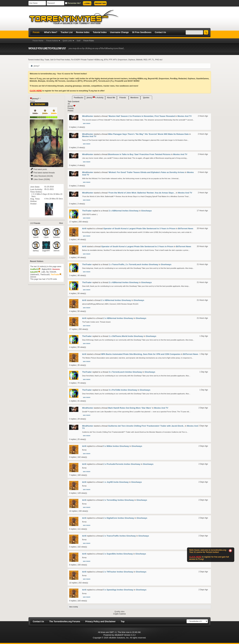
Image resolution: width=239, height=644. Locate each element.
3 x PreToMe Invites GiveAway (123, 390)
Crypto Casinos (120, 614)
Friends (123, 98)
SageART (46, 251)
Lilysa (46, 237)
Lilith (43, 272)
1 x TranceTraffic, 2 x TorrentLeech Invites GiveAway (134, 264)
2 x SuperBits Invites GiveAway (118, 554)
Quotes (146, 98)
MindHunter (88, 116)
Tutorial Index (100, 32)
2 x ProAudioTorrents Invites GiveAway (122, 464)
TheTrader (87, 211)
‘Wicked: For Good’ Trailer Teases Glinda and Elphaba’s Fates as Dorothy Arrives (146, 172)
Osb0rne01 (35, 275)
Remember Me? (73, 3)
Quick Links (67, 41)
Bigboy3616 (47, 269)
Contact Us (160, 32)
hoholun (56, 237)
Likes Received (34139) (42, 176)
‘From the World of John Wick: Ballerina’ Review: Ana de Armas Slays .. (142, 193)
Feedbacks (78, 98)
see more (87, 123)
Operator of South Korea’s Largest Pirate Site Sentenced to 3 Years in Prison (139, 228)
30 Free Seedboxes (142, 32)
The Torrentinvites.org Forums (65, 621)
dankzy (36, 251)
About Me (111, 98)
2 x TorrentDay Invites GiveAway (119, 500)
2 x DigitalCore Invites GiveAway (119, 518)
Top (123, 621)
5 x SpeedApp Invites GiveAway (118, 590)
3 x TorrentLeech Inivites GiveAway (125, 372)
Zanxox (33, 277)
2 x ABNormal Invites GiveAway (124, 211)
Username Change (119, 32)
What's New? (51, 32)
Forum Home (38, 41)
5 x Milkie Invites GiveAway (116, 446)
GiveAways (146, 211)
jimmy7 (72, 106)
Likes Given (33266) (40, 179)
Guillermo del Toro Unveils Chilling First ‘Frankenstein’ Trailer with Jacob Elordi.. (146, 426)
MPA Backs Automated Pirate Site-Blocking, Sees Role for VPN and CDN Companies (141, 354)
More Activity (74, 607)
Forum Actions (52, 41)
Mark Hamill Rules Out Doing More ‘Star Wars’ (130, 408)
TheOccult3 (45, 275)
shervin (56, 251)
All (69, 104)
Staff (78, 41)
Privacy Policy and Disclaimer (100, 621)
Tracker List (67, 32)
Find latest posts (39, 169)
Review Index (83, 32)
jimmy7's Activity (95, 98)
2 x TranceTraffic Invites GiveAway (120, 536)
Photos (70, 111)
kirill (84, 228)
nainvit (36, 237)
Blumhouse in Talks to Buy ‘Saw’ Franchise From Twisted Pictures (139, 154)
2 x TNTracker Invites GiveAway (118, 572)
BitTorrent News (186, 228)
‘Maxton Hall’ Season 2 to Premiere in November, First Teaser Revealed (142, 116)
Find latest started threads (43, 173)
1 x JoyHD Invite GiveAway (116, 482)
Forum (36, 32)
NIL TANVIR (51, 272)
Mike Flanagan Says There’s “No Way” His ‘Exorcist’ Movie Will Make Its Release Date (149, 134)
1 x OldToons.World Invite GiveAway (126, 336)
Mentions (135, 98)
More (61, 223)
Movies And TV (185, 116)
